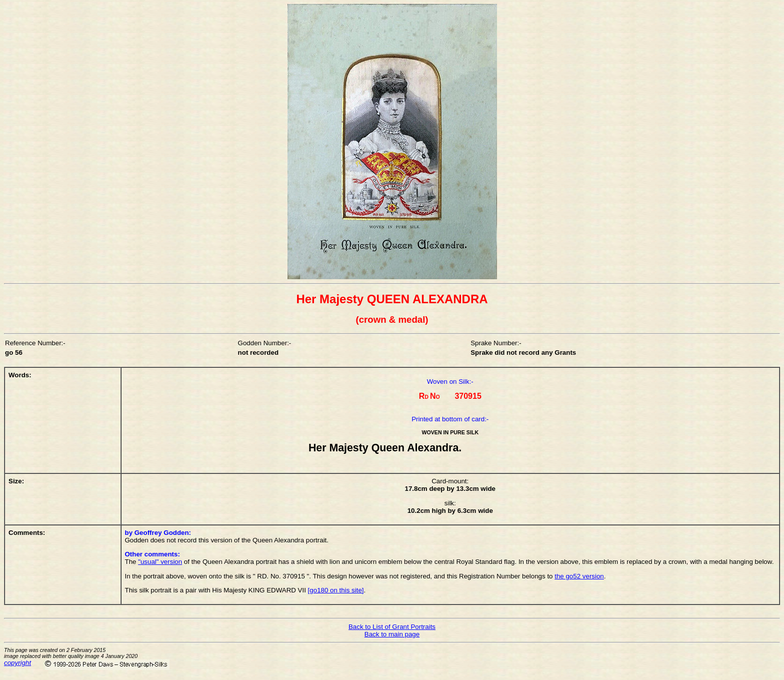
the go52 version (579, 576)
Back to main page (392, 634)
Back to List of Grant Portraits (392, 627)
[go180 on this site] (336, 590)
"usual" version (160, 562)
